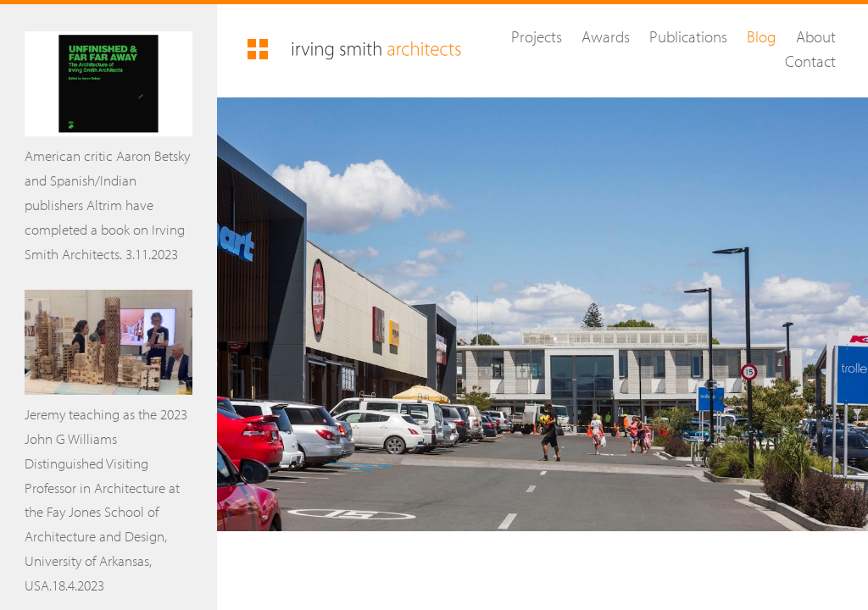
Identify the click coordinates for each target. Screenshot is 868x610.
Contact (810, 61)
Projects (537, 36)
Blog (761, 36)
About (816, 36)
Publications (688, 36)
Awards (606, 36)
